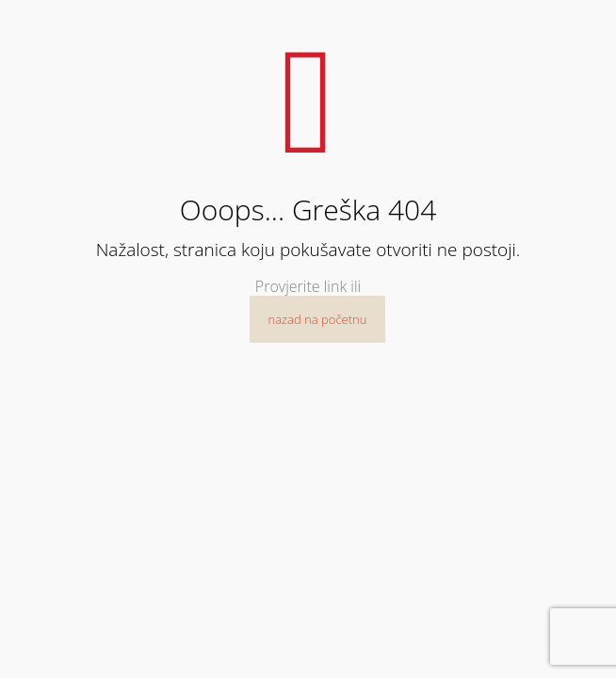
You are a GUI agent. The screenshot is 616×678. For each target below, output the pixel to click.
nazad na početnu (318, 319)
